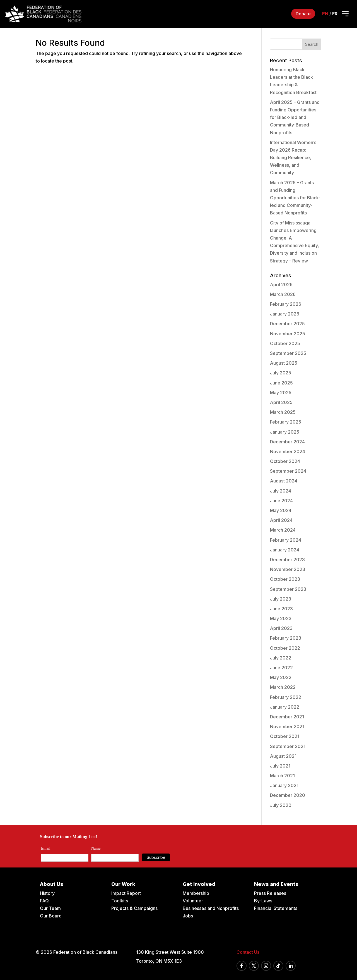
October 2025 (285, 343)
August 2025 (284, 363)
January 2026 (285, 314)
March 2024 (283, 530)
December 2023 (287, 560)
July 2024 (281, 491)
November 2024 (288, 451)
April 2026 (281, 285)
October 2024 (285, 461)
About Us (52, 884)
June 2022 (281, 668)
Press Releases (270, 893)
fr (335, 14)
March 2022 (283, 687)
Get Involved (199, 884)
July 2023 (281, 599)
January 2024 (285, 550)
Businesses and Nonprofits (211, 908)
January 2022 (285, 707)
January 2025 (285, 432)
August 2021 (283, 756)
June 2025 (281, 383)
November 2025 (288, 334)
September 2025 (288, 353)
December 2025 (287, 324)
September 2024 (288, 471)
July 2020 (281, 805)
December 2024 (287, 442)
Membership (196, 893)
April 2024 (281, 520)
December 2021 (287, 717)
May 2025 (281, 393)
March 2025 (283, 412)
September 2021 (288, 746)
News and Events (276, 884)
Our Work (123, 884)
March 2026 (283, 294)
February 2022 (286, 697)
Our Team (50, 908)
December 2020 (288, 795)
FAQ (44, 901)
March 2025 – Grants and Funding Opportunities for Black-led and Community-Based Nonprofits (295, 198)
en (325, 14)
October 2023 (285, 579)
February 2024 (286, 540)
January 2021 (284, 785)
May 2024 (281, 510)
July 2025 (281, 373)
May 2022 (281, 677)
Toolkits (120, 901)
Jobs (188, 916)
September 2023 (288, 589)
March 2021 (282, 776)
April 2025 (281, 402)
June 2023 (281, 609)
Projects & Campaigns (134, 908)
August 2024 (284, 481)
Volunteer (193, 901)
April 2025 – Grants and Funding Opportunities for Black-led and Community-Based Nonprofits (295, 117)
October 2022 (285, 648)
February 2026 (286, 304)
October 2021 (285, 736)
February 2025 (286, 422)
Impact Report (126, 893)
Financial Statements (276, 908)
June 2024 (281, 501)
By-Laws (263, 901)
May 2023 (281, 618)
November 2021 (287, 726)
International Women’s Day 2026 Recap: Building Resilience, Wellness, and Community (293, 158)
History (47, 893)
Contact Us (248, 952)
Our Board (51, 916)
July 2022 (281, 658)
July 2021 (280, 766)
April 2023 (281, 628)
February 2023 (286, 638)
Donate (303, 14)
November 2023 (288, 569)
